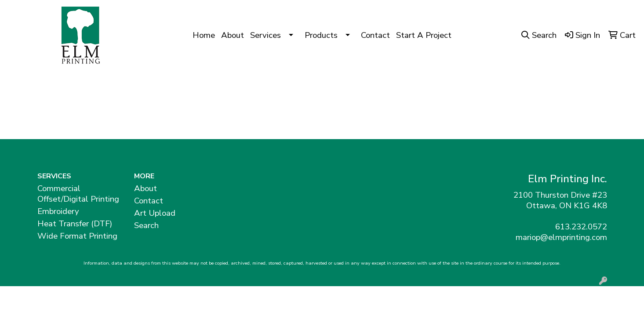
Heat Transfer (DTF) (75, 224)
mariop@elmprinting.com (561, 237)
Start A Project (424, 35)
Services (266, 35)
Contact (375, 35)
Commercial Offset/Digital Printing (78, 194)
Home (204, 35)
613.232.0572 (581, 227)
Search (146, 225)
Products (321, 35)
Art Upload (155, 213)
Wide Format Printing (77, 236)
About (233, 35)
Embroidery (58, 211)
